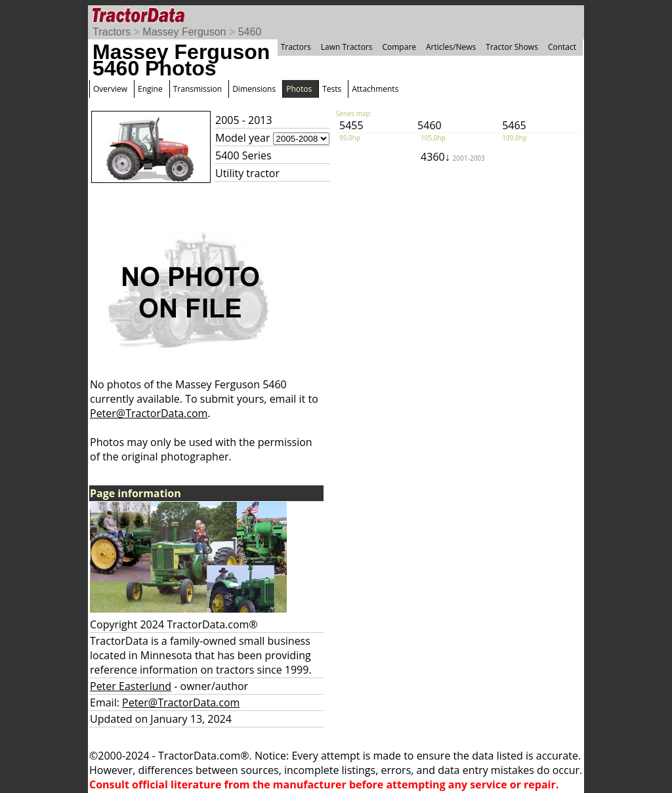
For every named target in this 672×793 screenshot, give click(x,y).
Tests (332, 89)
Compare (399, 47)
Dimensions (254, 89)
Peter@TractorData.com (149, 413)
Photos (299, 89)
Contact (562, 47)
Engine (150, 89)
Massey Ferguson (184, 32)
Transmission (198, 89)
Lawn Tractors (347, 47)
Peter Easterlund (131, 686)
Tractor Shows (512, 47)
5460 (250, 32)
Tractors (112, 32)
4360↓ (453, 157)
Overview (110, 89)
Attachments (375, 89)
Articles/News (451, 47)
